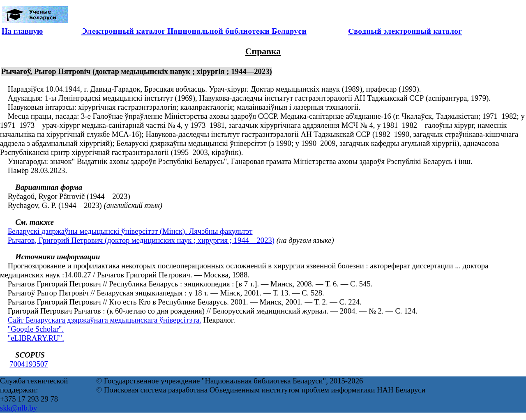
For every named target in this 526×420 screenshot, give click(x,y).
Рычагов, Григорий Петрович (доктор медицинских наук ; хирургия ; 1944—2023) (141, 240)
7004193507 (29, 364)
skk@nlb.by (18, 408)
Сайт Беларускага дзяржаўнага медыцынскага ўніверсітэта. (105, 320)
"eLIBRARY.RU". (36, 338)
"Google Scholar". (36, 329)
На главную (22, 31)
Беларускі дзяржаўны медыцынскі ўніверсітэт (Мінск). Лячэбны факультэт (130, 231)
